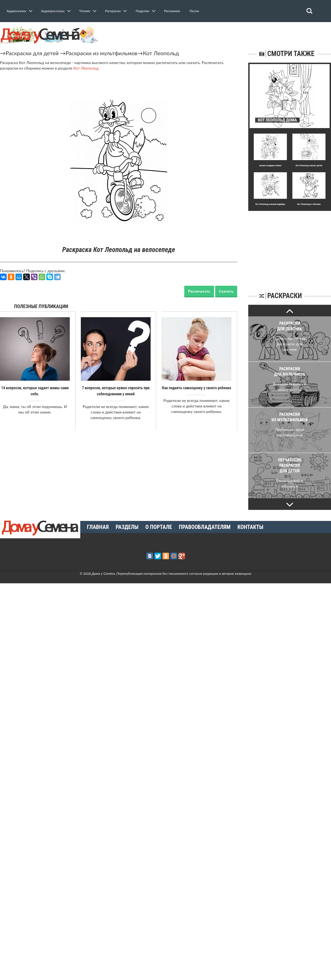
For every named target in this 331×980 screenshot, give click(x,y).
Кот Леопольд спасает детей (309, 165)
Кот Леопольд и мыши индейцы (270, 204)
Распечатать (199, 291)
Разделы (127, 527)
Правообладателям (205, 527)
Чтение (85, 11)
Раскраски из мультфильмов (102, 53)
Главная (98, 527)
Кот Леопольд (161, 53)
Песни (194, 11)
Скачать (226, 291)
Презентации (17, 36)
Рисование (172, 11)
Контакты (250, 527)
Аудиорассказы (53, 11)
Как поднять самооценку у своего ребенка (196, 388)
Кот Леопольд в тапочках (309, 204)
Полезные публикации (41, 306)
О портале (159, 527)
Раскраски (113, 11)
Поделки (142, 11)
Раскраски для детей (32, 53)
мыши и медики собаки (270, 165)
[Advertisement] (290, 245)
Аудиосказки (16, 11)
